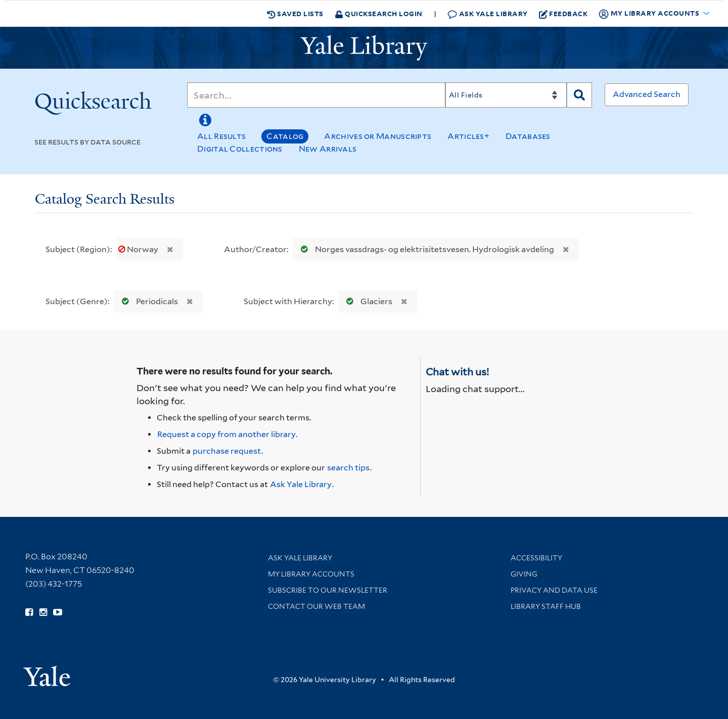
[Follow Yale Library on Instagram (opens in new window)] (43, 612)
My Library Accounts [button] (650, 14)
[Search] (316, 95)
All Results (221, 136)
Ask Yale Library (488, 14)
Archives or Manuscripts (378, 136)
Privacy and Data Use (554, 590)
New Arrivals (328, 149)
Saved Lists (295, 14)
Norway (139, 249)
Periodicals (148, 301)
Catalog (285, 136)
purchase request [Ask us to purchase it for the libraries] (227, 451)
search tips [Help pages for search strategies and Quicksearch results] (348, 468)
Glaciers (367, 301)
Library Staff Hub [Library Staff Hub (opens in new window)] (546, 606)
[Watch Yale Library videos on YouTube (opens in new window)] (58, 612)
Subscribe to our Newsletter (328, 590)
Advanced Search (647, 94)
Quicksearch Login (379, 13)
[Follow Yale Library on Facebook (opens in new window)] (29, 612)
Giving (524, 574)
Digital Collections (240, 149)
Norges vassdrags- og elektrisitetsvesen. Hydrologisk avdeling (425, 249)
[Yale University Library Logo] (364, 48)
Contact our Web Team (316, 606)
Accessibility (536, 558)
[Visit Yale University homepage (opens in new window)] (47, 673)
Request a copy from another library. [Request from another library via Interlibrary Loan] (227, 434)
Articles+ (468, 136)
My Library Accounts (311, 574)
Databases (528, 136)
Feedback (563, 14)
